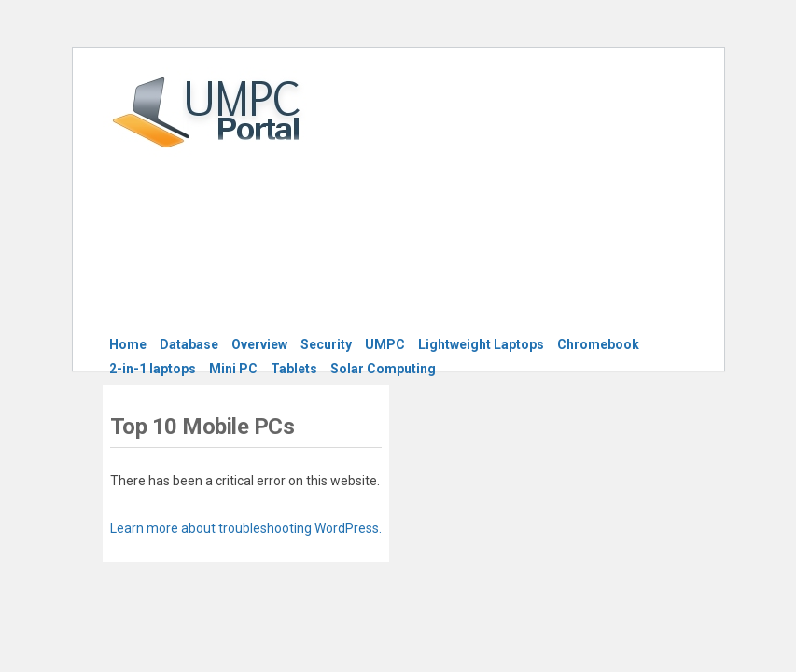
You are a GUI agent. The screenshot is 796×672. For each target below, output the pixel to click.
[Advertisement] (552, 203)
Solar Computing (383, 369)
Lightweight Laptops (481, 344)
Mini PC (233, 369)
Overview (259, 344)
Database (189, 344)
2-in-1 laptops (153, 369)
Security (326, 344)
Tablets (294, 369)
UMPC (385, 344)
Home (128, 344)
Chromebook (598, 344)
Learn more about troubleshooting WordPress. (246, 528)
